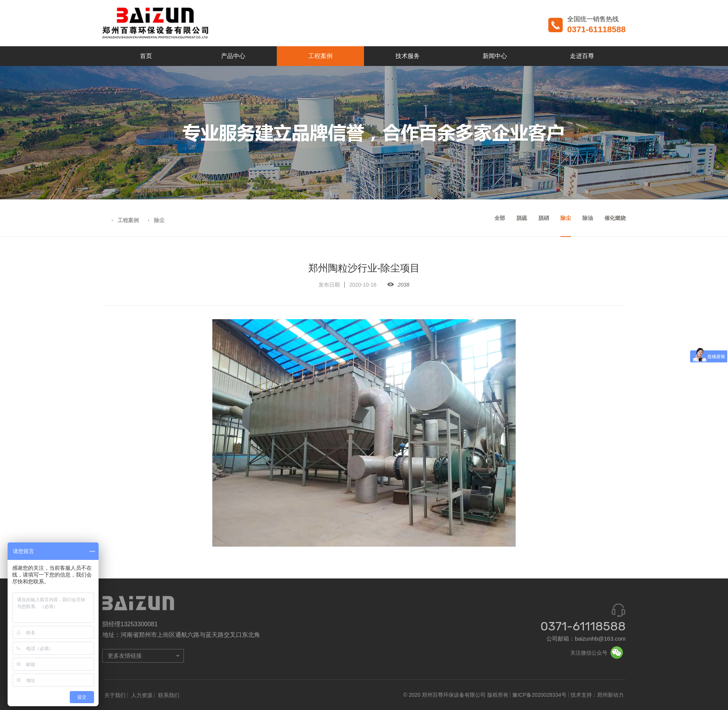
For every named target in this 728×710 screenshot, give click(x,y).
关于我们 (115, 695)
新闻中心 (495, 56)
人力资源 (142, 695)
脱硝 (544, 218)
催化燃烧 (615, 218)
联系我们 (169, 695)
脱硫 (522, 218)
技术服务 (408, 56)
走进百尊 (582, 56)
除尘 (159, 220)
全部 (500, 218)
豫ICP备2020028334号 (539, 695)
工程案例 (320, 56)
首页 (146, 56)
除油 (588, 218)
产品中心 (233, 56)
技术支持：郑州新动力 (597, 695)
